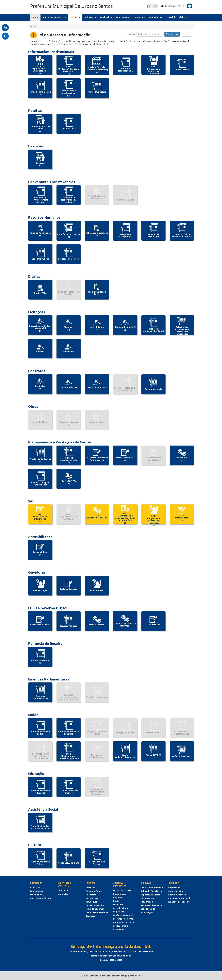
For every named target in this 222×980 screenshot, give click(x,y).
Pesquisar (131, 34)
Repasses (90, 916)
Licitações (63, 894)
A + (150, 6)
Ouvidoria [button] (106, 17)
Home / (34, 26)
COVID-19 (75, 17)
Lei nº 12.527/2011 (122, 890)
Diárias (117, 901)
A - (156, 6)
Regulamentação (177, 895)
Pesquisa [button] (139, 17)
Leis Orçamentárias (96, 905)
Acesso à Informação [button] (54, 17)
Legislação (119, 912)
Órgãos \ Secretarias (124, 915)
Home (36, 17)
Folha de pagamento (96, 909)
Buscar (172, 34)
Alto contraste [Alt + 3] (174, 6)
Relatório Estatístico (151, 891)
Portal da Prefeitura (177, 17)
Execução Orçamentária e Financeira (94, 891)
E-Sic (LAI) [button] (90, 17)
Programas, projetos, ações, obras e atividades (124, 926)
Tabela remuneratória (97, 912)
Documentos (120, 894)
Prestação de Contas (124, 919)
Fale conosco (123, 17)
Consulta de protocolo (152, 888)
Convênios (118, 898)
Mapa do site (156, 17)
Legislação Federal (150, 895)
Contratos (63, 890)
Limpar (187, 34)
